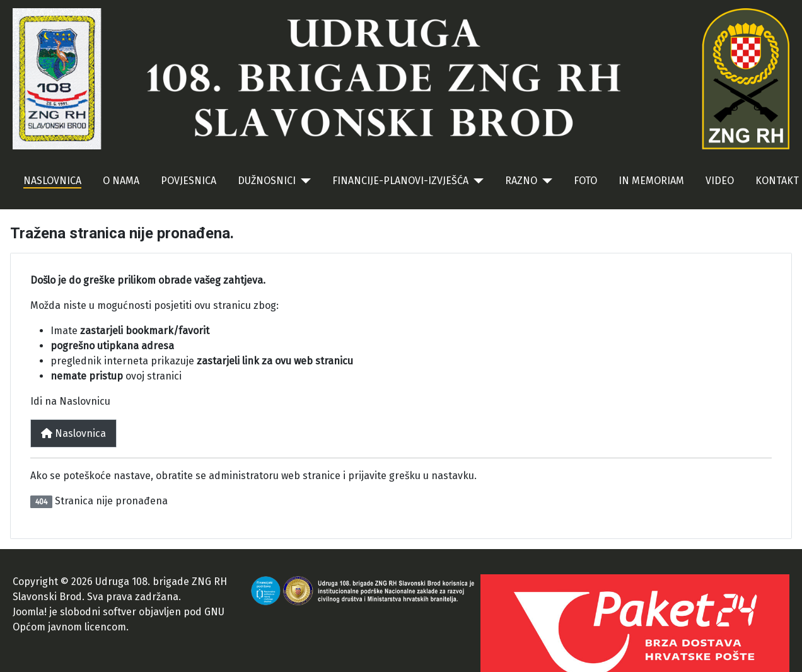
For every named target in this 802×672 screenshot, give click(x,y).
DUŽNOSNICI (267, 181)
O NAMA (121, 181)
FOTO (585, 181)
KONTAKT (777, 181)
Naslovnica (73, 433)
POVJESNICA (189, 181)
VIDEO (720, 181)
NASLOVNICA (52, 181)
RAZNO (521, 181)
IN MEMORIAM (651, 181)
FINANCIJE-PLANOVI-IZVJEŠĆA (400, 181)
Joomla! (30, 612)
